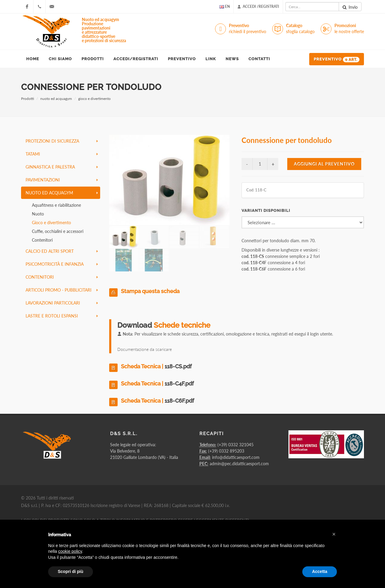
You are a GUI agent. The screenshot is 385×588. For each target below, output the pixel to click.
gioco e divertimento (94, 99)
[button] (334, 534)
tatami (62, 154)
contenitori (62, 277)
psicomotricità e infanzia (62, 264)
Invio (350, 7)
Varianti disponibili (266, 210)
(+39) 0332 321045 (236, 445)
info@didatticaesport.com (236, 457)
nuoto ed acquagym (56, 99)
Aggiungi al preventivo (324, 164)
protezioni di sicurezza (62, 141)
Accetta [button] (320, 571)
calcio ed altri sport (62, 251)
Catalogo (300, 29)
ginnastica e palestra (62, 167)
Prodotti (28, 99)
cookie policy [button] (70, 551)
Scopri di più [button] (71, 571)
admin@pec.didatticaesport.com (239, 464)
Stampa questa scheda (150, 291)
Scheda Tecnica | (156, 366)
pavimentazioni (62, 180)
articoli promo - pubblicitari (62, 290)
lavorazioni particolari (62, 303)
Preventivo (248, 29)
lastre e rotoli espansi (62, 316)
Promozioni (349, 29)
